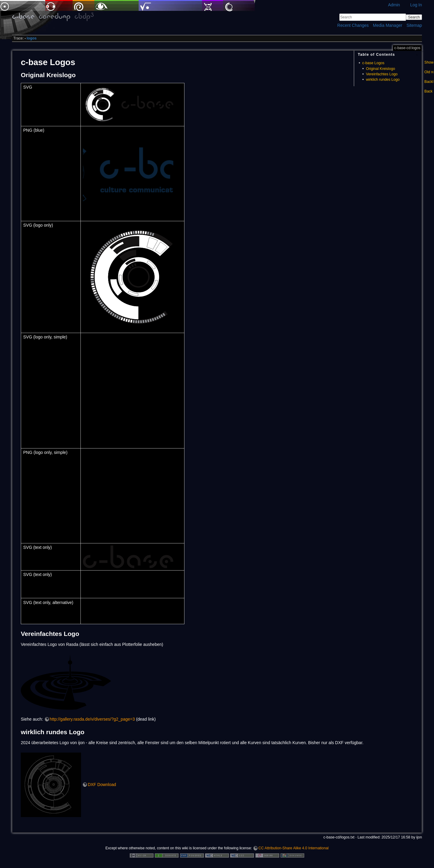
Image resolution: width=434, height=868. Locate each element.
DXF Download (102, 785)
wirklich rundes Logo (383, 80)
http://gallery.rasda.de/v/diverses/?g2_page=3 (92, 719)
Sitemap (414, 25)
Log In (416, 5)
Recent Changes (353, 25)
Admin (394, 5)
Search (414, 17)
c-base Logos (373, 63)
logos (32, 38)
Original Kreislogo (381, 69)
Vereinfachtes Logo (382, 74)
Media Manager (387, 25)
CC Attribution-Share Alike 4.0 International (293, 848)
